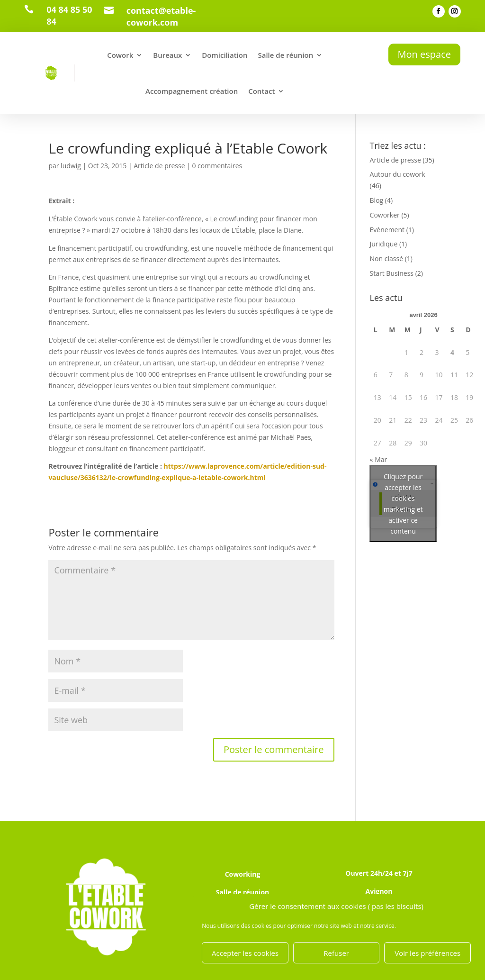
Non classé (386, 259)
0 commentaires (217, 166)
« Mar (379, 459)
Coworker (385, 215)
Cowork (120, 55)
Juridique (384, 244)
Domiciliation (225, 55)
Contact (261, 91)
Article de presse (159, 166)
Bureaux (167, 55)
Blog (377, 200)
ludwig (71, 166)
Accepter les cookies (245, 953)
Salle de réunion (285, 55)
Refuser (336, 953)
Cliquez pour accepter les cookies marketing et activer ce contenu (403, 504)
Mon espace (424, 54)
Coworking (243, 874)
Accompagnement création (192, 91)
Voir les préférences (427, 953)
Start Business (392, 273)
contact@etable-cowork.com (161, 16)
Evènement (387, 230)
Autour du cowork (398, 174)
